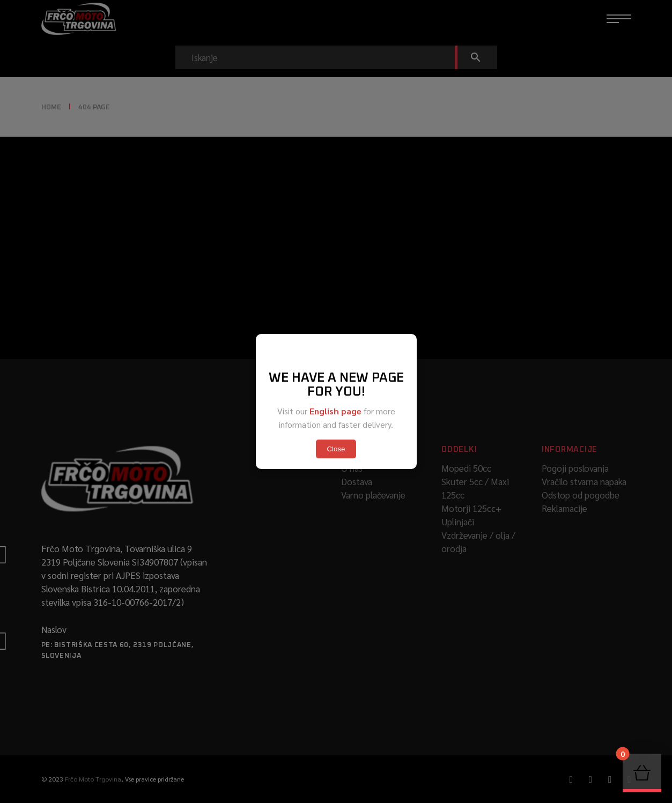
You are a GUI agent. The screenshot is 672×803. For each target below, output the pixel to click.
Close (336, 449)
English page (335, 411)
